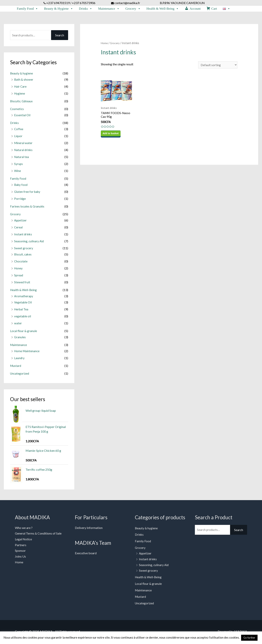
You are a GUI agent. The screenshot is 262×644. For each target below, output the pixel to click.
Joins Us (20, 558)
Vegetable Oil (23, 304)
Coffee (19, 130)
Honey (19, 269)
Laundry (19, 359)
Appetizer (21, 222)
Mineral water (24, 144)
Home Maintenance (27, 352)
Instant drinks (23, 235)
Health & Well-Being (163, 9)
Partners (21, 546)
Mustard (16, 367)
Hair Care (21, 88)
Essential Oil (22, 116)
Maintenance (109, 9)
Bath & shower (24, 81)
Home (105, 44)
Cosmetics (17, 110)
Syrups (19, 165)
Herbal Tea (22, 310)
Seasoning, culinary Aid (29, 242)
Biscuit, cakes (23, 256)
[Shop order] (217, 66)
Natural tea (22, 158)
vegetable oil (23, 317)
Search (60, 36)
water (18, 324)
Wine (18, 172)
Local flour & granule (24, 332)
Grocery (133, 9)
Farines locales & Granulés (27, 208)
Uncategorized (20, 375)
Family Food (27, 9)
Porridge (20, 200)
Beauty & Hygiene (58, 9)
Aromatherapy (24, 297)
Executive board (86, 554)
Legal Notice (23, 540)
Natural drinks (24, 151)
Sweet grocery (24, 249)
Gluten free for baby (28, 193)
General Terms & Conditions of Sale (38, 535)
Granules (20, 338)
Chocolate (21, 263)
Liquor (18, 137)
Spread (19, 276)
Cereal (18, 228)
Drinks (86, 9)
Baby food (21, 186)
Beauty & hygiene (22, 75)
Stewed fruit (22, 283)
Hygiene (20, 95)
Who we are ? (24, 529)
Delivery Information (89, 529)
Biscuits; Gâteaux (22, 102)
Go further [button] (249, 638)
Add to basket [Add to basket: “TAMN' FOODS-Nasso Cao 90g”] (111, 136)
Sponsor (20, 552)
